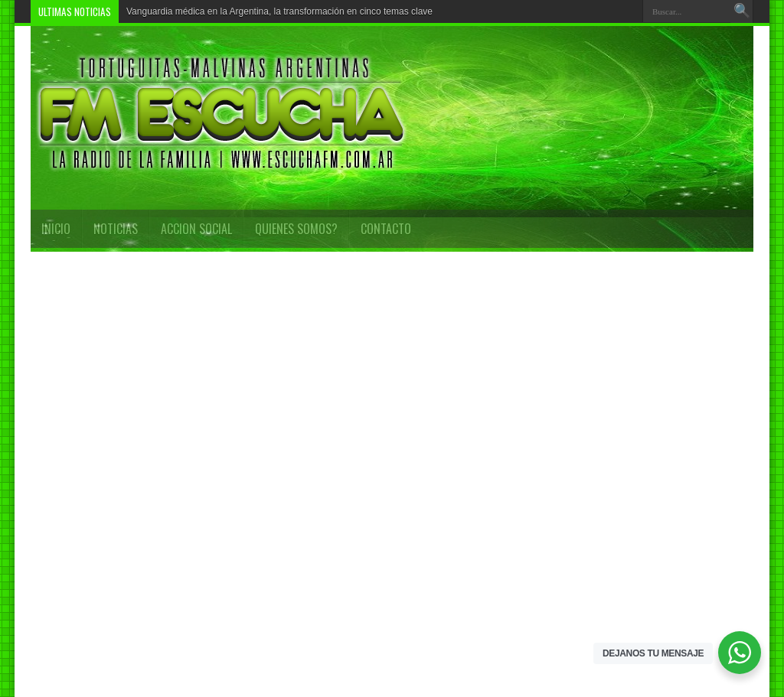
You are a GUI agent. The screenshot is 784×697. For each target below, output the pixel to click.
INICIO (56, 229)
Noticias (116, 229)
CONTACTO (386, 229)
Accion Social (196, 229)
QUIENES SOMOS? (296, 229)
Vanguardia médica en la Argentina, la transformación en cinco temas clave (279, 11)
